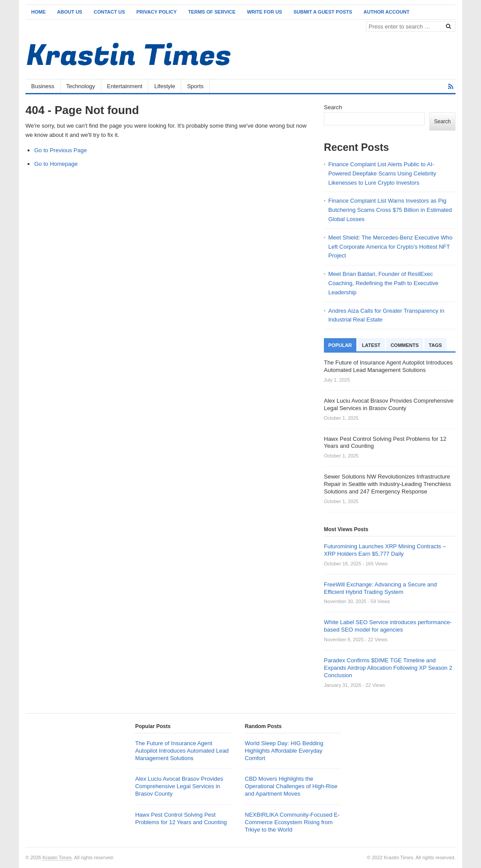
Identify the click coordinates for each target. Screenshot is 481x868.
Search (333, 107)
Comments (405, 345)
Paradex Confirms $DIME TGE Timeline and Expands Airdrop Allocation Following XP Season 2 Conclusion (388, 668)
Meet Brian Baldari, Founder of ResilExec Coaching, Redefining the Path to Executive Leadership (383, 283)
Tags (435, 345)
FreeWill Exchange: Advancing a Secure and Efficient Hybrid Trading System (380, 588)
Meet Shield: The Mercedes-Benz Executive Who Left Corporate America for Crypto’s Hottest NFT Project (390, 247)
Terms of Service (212, 12)
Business (43, 86)
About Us (70, 12)
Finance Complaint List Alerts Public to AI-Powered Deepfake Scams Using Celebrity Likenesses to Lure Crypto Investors (382, 173)
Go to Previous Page (61, 150)
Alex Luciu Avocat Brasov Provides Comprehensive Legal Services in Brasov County (179, 786)
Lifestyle (165, 86)
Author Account (386, 12)
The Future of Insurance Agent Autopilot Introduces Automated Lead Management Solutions (182, 751)
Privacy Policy (157, 12)
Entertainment (125, 86)
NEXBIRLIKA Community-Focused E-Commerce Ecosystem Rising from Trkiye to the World (292, 822)
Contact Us (109, 12)
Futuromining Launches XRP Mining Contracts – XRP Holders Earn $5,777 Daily (385, 550)
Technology (81, 86)
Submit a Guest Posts (323, 12)
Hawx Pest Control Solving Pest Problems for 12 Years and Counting (181, 818)
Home (38, 12)
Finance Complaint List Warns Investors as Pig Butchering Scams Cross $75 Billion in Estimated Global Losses (390, 210)
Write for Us (265, 12)
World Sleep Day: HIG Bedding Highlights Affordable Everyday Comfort (284, 751)
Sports (195, 86)
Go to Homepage (56, 164)
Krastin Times (57, 857)
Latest (371, 345)
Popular (340, 345)
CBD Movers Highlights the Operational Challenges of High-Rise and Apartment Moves (291, 786)
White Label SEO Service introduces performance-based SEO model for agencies (388, 626)
